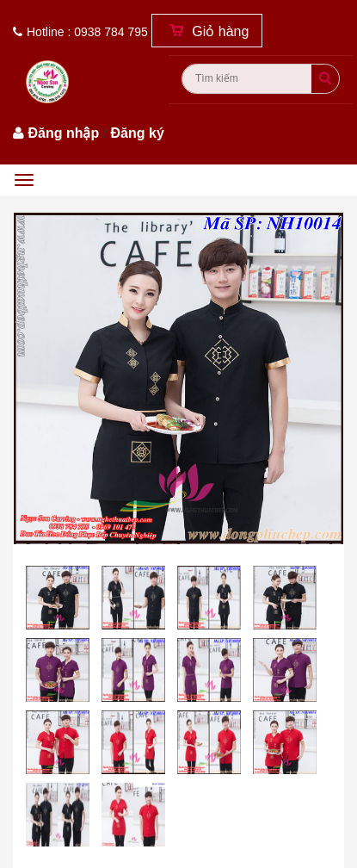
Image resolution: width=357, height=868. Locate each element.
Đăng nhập (63, 133)
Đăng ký (138, 133)
